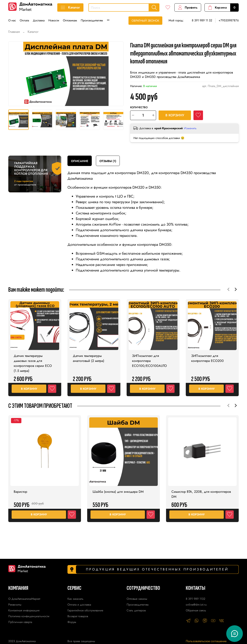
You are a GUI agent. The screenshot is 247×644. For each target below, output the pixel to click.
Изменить (190, 128)
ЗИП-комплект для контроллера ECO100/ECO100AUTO (149, 359)
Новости (54, 20)
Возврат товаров (78, 616)
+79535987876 (229, 20)
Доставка (39, 20)
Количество (139, 108)
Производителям (92, 20)
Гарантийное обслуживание (85, 610)
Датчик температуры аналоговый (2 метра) (89, 357)
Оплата (24, 20)
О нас (12, 20)
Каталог (70, 7)
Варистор (20, 490)
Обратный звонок (145, 21)
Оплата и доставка (79, 605)
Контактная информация (24, 610)
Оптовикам (70, 20)
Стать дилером (136, 610)
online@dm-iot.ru (196, 605)
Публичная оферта (20, 622)
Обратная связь (196, 610)
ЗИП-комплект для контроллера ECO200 (207, 357)
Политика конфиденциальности (29, 616)
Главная (14, 32)
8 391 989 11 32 (202, 20)
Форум (72, 622)
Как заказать (75, 599)
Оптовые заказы (137, 599)
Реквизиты (15, 605)
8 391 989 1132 (196, 599)
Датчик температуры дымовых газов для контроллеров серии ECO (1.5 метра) (33, 362)
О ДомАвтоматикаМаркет (24, 599)
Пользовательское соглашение (206, 641)
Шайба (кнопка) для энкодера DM (118, 490)
